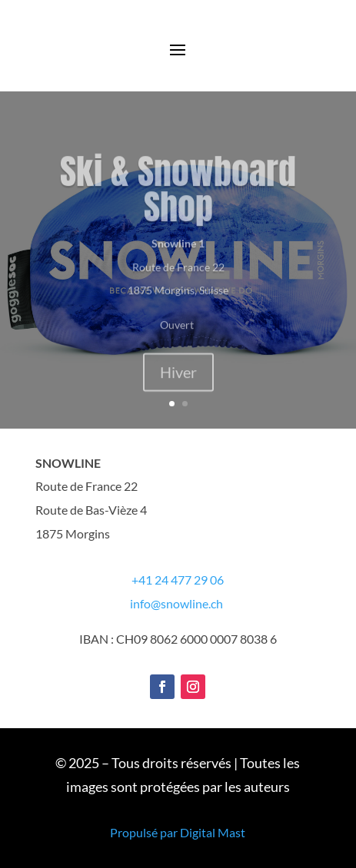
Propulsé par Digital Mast (178, 832)
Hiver (178, 384)
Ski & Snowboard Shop (178, 201)
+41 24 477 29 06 (178, 580)
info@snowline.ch (176, 603)
